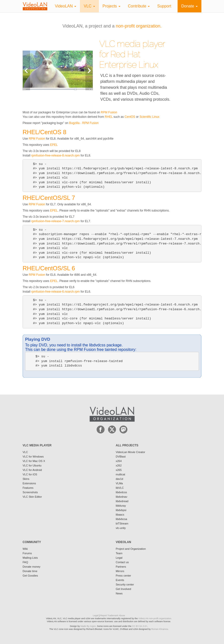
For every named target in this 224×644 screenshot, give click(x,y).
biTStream (122, 523)
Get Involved (123, 589)
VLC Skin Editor (32, 497)
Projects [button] (112, 6)
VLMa (119, 483)
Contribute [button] (139, 6)
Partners (121, 567)
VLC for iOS (30, 474)
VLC (25, 452)
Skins (26, 479)
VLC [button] (89, 6)
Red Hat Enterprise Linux (129, 59)
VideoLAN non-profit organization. (155, 618)
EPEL (54, 145)
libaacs (120, 515)
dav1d (119, 479)
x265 (119, 470)
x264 (119, 461)
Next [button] (89, 70)
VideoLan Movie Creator (130, 452)
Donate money (32, 567)
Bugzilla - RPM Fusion (84, 123)
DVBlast (121, 457)
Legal (119, 558)
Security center (125, 584)
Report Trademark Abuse (112, 615)
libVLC (120, 488)
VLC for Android (32, 470)
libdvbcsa (121, 519)
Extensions (29, 483)
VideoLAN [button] (66, 6)
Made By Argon (88, 626)
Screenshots (30, 492)
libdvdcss (121, 492)
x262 (119, 465)
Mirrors (120, 571)
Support (164, 6)
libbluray (121, 506)
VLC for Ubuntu (32, 465)
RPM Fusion (109, 112)
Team (119, 553)
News (119, 593)
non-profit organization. (139, 26)
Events (120, 580)
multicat (120, 474)
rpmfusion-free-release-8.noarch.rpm (56, 155)
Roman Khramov (160, 629)
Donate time (30, 571)
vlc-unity (121, 528)
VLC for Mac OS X (34, 461)
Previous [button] (26, 70)
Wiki (25, 549)
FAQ (25, 562)
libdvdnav (121, 497)
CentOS (130, 117)
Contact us (122, 562)
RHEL (109, 117)
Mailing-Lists (30, 558)
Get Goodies (30, 576)
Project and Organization (131, 549)
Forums (27, 553)
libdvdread (122, 501)
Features (28, 488)
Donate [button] (189, 6)
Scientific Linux (149, 117)
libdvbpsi (121, 510)
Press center (123, 576)
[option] (58, 70)
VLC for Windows (33, 457)
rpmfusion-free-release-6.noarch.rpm (56, 292)
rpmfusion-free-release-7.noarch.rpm (56, 221)
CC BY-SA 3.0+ (140, 626)
